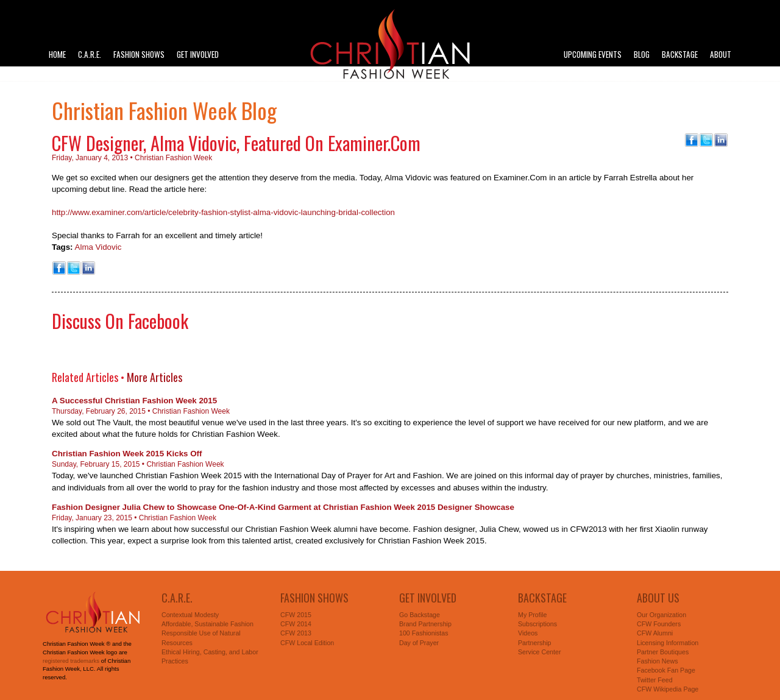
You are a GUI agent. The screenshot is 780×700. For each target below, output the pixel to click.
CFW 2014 (296, 624)
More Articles (154, 377)
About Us (658, 598)
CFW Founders (659, 624)
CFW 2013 (296, 633)
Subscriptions (537, 624)
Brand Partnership (425, 624)
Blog (642, 55)
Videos (528, 633)
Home (57, 55)
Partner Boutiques (663, 652)
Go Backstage (420, 615)
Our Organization (661, 615)
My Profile (532, 615)
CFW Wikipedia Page (668, 689)
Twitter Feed (655, 680)
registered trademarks (71, 661)
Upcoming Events (593, 55)
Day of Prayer (419, 643)
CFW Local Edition (307, 643)
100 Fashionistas (424, 633)
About (721, 55)
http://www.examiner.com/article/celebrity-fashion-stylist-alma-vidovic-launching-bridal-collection (223, 212)
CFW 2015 (296, 615)
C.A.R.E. (90, 55)
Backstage (680, 55)
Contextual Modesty (190, 615)
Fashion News (658, 661)
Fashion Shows (139, 55)
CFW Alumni (655, 633)
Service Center (539, 652)
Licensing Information (668, 643)
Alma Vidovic (98, 247)
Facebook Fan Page (666, 670)
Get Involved (198, 55)
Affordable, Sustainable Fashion (207, 624)
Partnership (535, 643)
